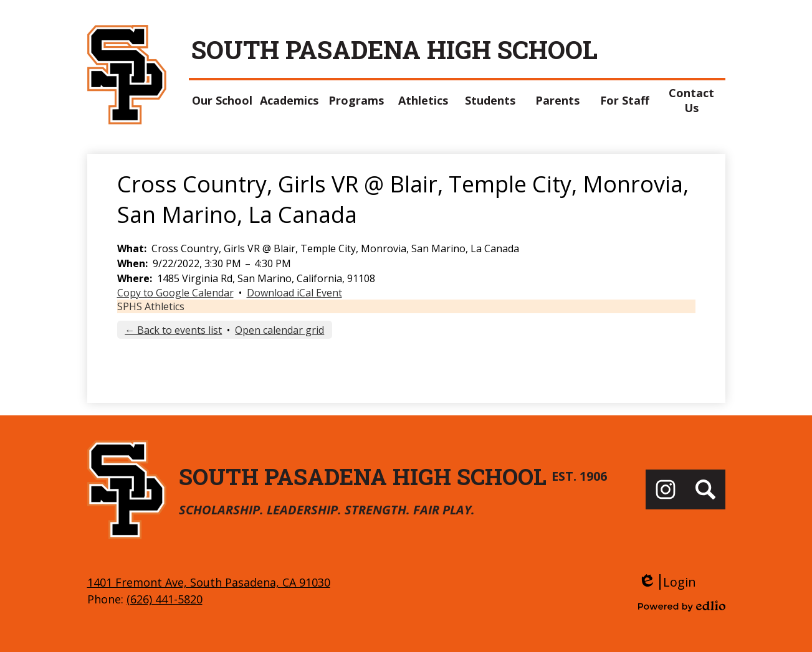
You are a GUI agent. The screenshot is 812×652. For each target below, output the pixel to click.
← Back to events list (173, 330)
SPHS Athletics (151, 306)
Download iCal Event (294, 293)
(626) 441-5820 (165, 599)
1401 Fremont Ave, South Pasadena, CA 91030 (209, 582)
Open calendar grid (279, 330)
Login (667, 582)
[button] (222, 100)
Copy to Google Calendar (175, 293)
